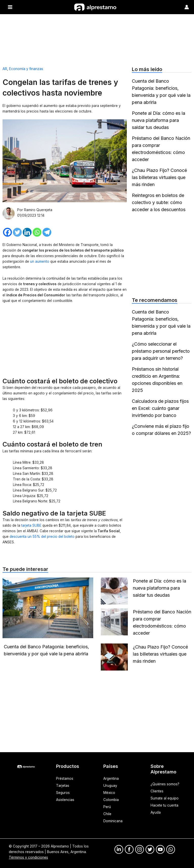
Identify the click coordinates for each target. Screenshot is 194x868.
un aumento (40, 261)
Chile (107, 814)
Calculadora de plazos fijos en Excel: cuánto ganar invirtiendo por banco (160, 408)
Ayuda (156, 812)
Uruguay (110, 786)
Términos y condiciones (28, 857)
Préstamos (65, 778)
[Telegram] (47, 232)
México (109, 793)
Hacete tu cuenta (164, 805)
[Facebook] (7, 232)
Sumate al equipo (165, 798)
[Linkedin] (27, 232)
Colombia (111, 800)
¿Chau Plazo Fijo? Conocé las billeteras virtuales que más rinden (159, 177)
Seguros (63, 793)
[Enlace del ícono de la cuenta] (187, 7)
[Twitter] (17, 232)
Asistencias (65, 800)
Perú (107, 807)
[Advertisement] (97, 38)
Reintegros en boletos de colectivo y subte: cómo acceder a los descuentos (159, 202)
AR (5, 69)
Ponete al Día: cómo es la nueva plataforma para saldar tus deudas (159, 120)
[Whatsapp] (37, 232)
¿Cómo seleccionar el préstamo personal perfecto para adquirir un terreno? (161, 351)
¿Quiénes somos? (165, 784)
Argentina (111, 778)
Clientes (157, 791)
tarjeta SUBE (31, 525)
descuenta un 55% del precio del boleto (42, 537)
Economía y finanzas (26, 69)
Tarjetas (63, 786)
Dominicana (113, 821)
